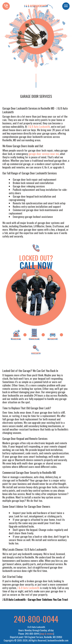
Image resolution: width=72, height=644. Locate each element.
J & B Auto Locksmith (39, 127)
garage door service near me (44, 154)
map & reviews (47, 634)
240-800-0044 (36, 619)
